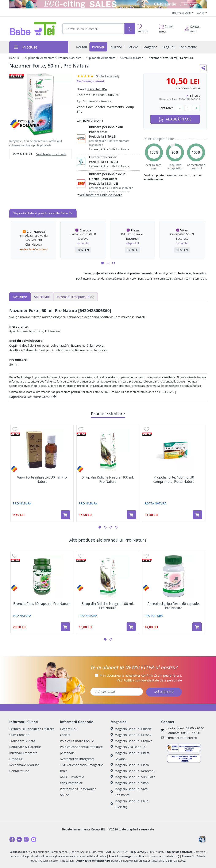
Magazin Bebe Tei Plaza (130, 765)
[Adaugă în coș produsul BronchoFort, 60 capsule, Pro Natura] (65, 627)
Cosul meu (166, 28)
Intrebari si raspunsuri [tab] (76, 297)
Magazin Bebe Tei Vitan (130, 783)
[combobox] (93, 29)
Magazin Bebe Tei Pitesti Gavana (130, 756)
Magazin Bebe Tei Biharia (131, 729)
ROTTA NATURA (156, 503)
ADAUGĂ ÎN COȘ (175, 119)
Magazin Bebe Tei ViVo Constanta (129, 792)
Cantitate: (166, 108)
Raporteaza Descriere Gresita (33, 397)
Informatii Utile (181, 13)
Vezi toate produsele (51, 154)
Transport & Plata (22, 741)
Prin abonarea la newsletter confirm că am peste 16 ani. (141, 675)
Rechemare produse (24, 765)
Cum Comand (19, 735)
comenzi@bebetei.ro (182, 738)
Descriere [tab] (20, 297)
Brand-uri (16, 759)
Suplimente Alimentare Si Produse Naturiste (53, 58)
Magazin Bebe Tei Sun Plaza (133, 777)
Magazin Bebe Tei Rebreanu (133, 771)
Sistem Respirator (131, 58)
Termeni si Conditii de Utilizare (32, 729)
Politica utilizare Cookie (77, 741)
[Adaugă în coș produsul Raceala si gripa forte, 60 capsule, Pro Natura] (197, 627)
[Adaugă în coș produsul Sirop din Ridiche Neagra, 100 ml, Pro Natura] (131, 515)
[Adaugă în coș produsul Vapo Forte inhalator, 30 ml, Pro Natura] (65, 515)
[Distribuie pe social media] (203, 68)
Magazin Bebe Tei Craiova (131, 741)
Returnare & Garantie (25, 747)
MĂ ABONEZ (164, 692)
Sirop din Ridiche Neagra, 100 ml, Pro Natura (108, 479)
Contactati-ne (19, 771)
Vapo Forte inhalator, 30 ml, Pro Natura (42, 479)
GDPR (201, 13)
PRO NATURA (97, 89)
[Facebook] (12, 840)
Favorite (143, 29)
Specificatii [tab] (42, 297)
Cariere (65, 735)
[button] (103, 263)
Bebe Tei (15, 58)
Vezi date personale (149, 680)
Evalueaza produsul (90, 81)
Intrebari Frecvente (23, 753)
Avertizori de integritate (77, 759)
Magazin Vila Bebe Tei (128, 747)
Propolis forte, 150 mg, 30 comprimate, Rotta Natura (174, 479)
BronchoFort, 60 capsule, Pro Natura (42, 604)
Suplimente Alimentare (101, 58)
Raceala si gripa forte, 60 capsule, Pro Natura (173, 606)
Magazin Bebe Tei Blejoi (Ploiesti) (130, 804)
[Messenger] (19, 840)
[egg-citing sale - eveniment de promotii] (108, 4)
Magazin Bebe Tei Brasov (131, 735)
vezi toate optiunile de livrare (99, 195)
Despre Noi (68, 729)
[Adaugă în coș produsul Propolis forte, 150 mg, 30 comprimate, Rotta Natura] (197, 515)
